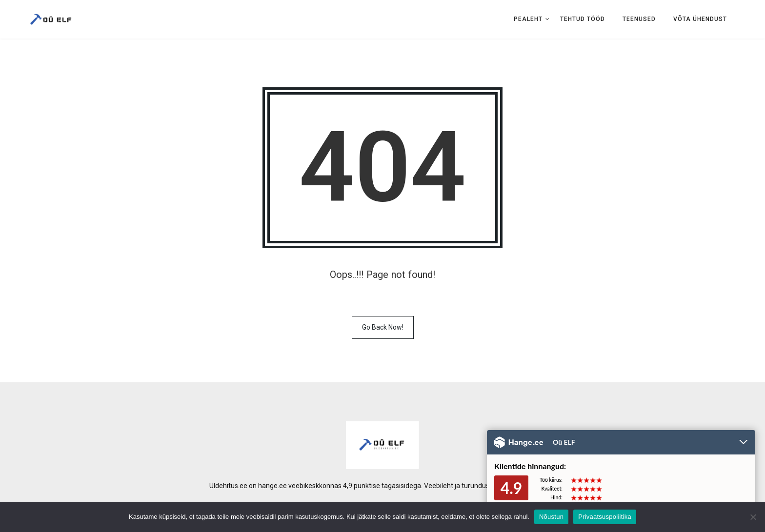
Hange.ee (519, 442)
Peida (744, 443)
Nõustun (551, 517)
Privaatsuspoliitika (605, 517)
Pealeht (528, 19)
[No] (753, 517)
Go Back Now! (383, 327)
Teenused (639, 19)
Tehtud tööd (583, 19)
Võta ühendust (700, 19)
